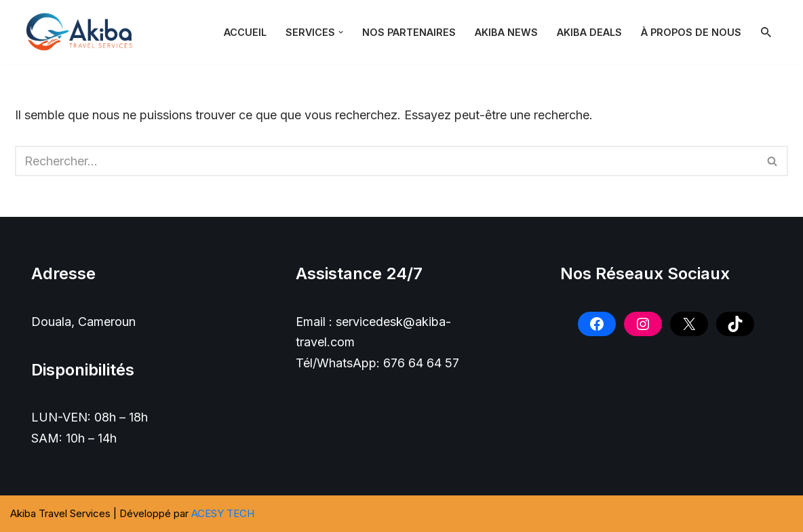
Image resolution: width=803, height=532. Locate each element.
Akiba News (506, 32)
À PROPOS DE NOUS (691, 32)
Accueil (245, 32)
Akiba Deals (589, 32)
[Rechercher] (766, 32)
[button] (341, 32)
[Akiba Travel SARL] (83, 32)
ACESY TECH (223, 513)
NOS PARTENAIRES (409, 32)
